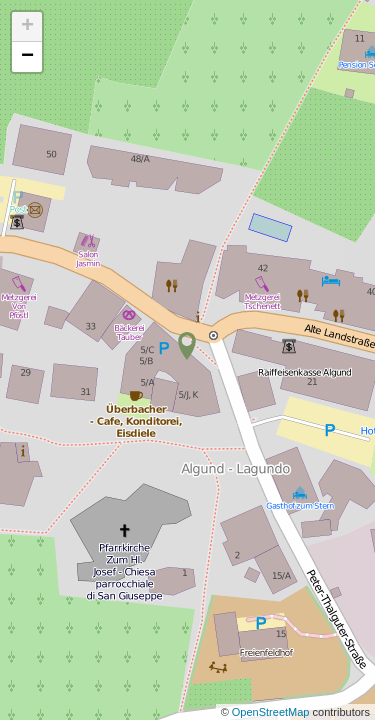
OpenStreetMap (272, 712)
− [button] (27, 57)
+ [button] (27, 27)
